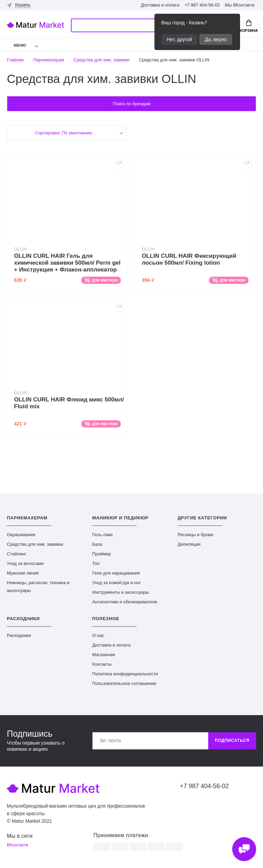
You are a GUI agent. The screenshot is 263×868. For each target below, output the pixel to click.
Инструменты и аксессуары (121, 592)
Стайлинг (16, 554)
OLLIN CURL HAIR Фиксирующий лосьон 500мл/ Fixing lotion (189, 259)
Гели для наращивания (116, 573)
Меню (16, 45)
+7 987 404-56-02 (202, 5)
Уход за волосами (25, 563)
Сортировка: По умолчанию (64, 133)
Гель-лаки (102, 535)
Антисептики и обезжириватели (125, 602)
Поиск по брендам (131, 104)
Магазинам (103, 655)
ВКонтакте (18, 845)
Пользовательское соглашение (124, 683)
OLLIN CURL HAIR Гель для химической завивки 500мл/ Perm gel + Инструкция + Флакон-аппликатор (67, 263)
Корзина (249, 26)
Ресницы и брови (196, 535)
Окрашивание (21, 535)
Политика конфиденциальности (125, 674)
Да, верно (216, 39)
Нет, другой (179, 39)
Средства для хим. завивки (35, 544)
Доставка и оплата (160, 5)
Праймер (101, 554)
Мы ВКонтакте (240, 5)
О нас (98, 635)
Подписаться (232, 741)
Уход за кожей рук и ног (116, 583)
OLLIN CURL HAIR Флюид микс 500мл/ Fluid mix (69, 403)
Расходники (19, 635)
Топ (96, 563)
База (97, 544)
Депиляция (189, 544)
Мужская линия (23, 573)
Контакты (102, 664)
